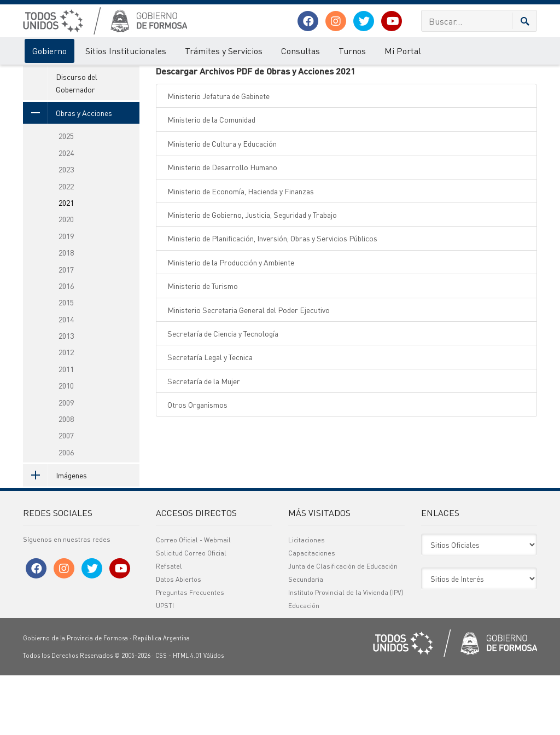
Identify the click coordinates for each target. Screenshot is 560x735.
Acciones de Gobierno (91, 76)
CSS (161, 715)
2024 (66, 212)
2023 (66, 228)
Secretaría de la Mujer (204, 440)
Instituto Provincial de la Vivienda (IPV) (346, 652)
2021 (198, 76)
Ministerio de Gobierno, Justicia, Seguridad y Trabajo (252, 274)
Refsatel (169, 626)
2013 (66, 395)
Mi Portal (403, 51)
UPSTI (165, 665)
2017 (66, 328)
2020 (66, 279)
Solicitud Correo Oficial (191, 613)
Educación (304, 665)
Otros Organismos (197, 464)
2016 (66, 345)
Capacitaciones (312, 613)
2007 (66, 495)
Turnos (352, 51)
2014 (66, 378)
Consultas (301, 51)
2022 (66, 245)
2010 (66, 444)
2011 (66, 428)
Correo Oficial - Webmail (193, 600)
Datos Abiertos (179, 639)
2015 (66, 361)
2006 (66, 511)
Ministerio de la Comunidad (211, 179)
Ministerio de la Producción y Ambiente (231, 321)
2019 (66, 295)
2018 (66, 311)
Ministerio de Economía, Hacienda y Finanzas (241, 250)
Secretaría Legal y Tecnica (210, 416)
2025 (66, 195)
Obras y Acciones (157, 76)
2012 (66, 412)
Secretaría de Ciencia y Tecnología (223, 392)
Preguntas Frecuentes (190, 652)
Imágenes (55, 534)
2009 (66, 461)
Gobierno (49, 51)
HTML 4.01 (187, 715)
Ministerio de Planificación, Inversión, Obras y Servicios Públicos (272, 298)
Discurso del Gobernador (77, 142)
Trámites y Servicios (224, 51)
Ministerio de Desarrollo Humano (222, 226)
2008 (66, 478)
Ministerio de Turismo (203, 345)
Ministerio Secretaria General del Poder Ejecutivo (249, 369)
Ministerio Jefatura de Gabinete (218, 155)
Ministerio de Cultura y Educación (222, 202)
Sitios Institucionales (126, 51)
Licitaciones (307, 600)
